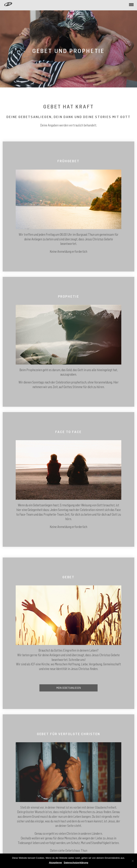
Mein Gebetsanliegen (69, 688)
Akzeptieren (55, 863)
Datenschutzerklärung (76, 863)
